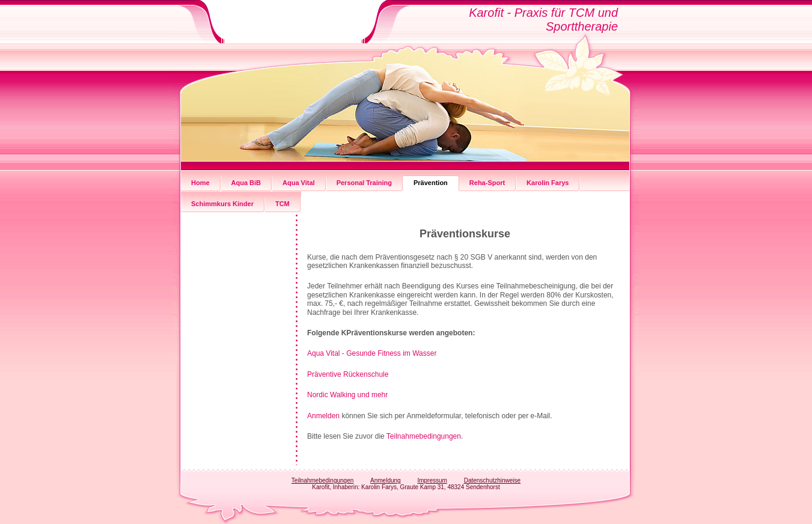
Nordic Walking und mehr (347, 395)
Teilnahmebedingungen (424, 436)
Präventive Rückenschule (348, 374)
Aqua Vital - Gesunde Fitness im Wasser (372, 353)
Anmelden (324, 416)
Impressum (432, 480)
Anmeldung (386, 480)
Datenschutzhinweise (493, 480)
